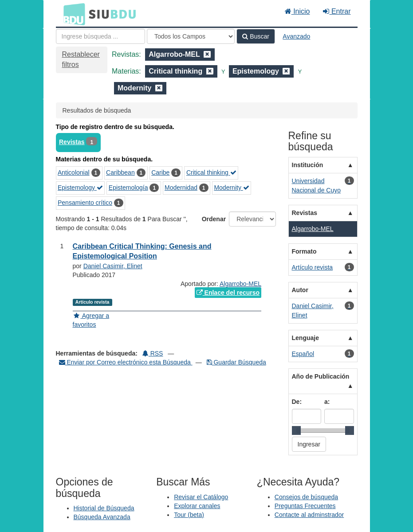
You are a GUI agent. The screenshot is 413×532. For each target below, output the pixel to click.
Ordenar (214, 219)
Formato (304, 251)
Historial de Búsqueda (104, 508)
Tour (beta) (189, 515)
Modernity (231, 188)
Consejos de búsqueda (306, 497)
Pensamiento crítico (85, 203)
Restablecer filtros (81, 59)
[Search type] (191, 36)
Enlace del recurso (228, 293)
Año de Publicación (321, 376)
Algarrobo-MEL (240, 284)
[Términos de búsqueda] (100, 36)
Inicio (297, 11)
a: (327, 402)
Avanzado (296, 36)
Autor (300, 290)
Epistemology (80, 188)
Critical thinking (211, 172)
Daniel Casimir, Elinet (113, 266)
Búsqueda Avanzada (102, 517)
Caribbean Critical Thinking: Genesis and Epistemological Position (142, 251)
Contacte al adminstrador (309, 515)
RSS (153, 353)
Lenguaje (305, 338)
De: (297, 402)
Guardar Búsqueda (236, 362)
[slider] (296, 430)
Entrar (337, 11)
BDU (72, 14)
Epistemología (128, 188)
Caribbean (120, 172)
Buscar (256, 36)
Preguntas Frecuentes (305, 506)
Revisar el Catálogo (201, 497)
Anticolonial (74, 172)
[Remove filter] (207, 54)
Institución (308, 165)
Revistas (72, 142)
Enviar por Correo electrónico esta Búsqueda (126, 362)
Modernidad (181, 188)
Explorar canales (197, 506)
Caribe (160, 172)
